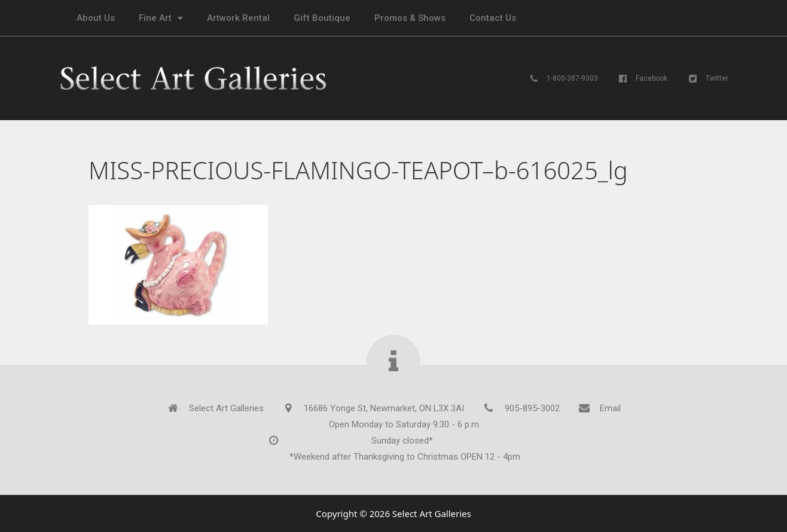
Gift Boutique (322, 18)
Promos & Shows (410, 18)
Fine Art (161, 18)
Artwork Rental (238, 18)
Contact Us (493, 18)
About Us (96, 18)
